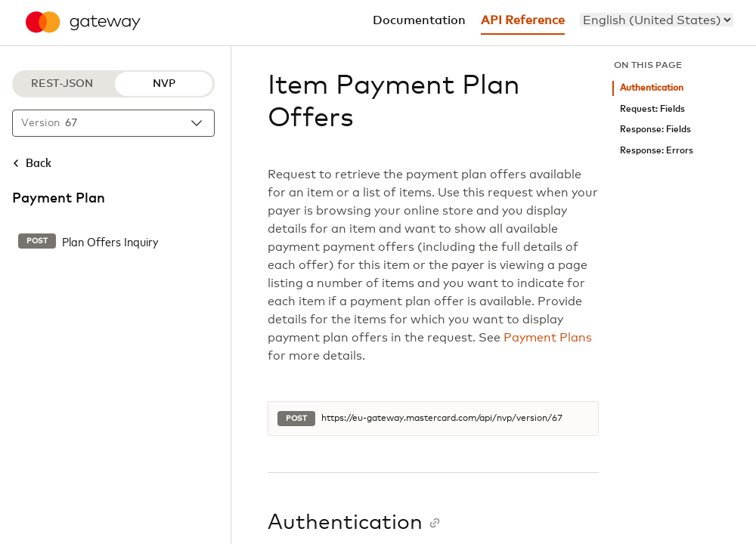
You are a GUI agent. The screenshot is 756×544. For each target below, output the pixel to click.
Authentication (652, 88)
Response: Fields (655, 130)
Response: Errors (657, 151)
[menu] (657, 20)
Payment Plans (548, 338)
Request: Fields (652, 109)
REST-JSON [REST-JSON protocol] (62, 84)
